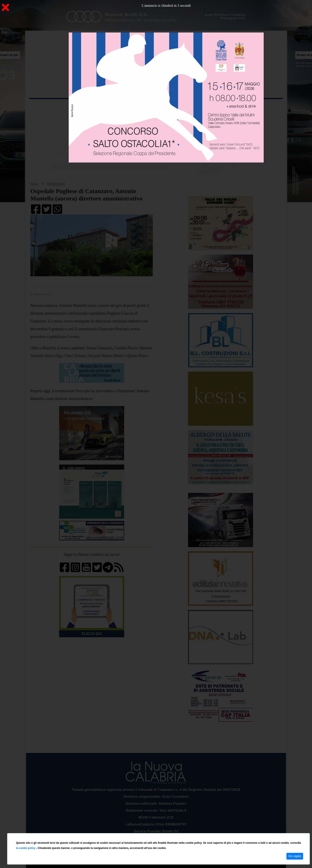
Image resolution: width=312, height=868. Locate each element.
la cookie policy (26, 848)
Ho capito (295, 856)
